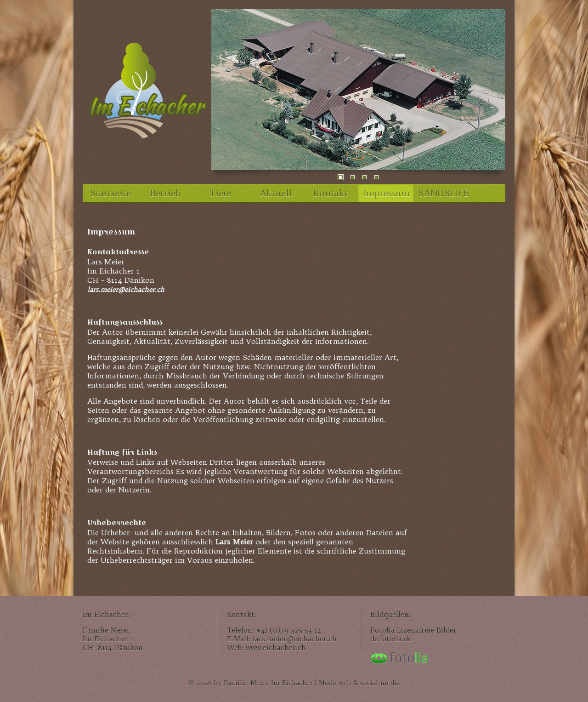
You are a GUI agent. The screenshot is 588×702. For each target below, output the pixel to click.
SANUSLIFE (443, 193)
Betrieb (165, 193)
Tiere (221, 193)
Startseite (110, 193)
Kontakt (331, 193)
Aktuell (276, 193)
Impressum (386, 193)
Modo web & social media (359, 683)
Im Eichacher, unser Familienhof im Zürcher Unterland (147, 94)
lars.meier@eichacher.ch (126, 290)
